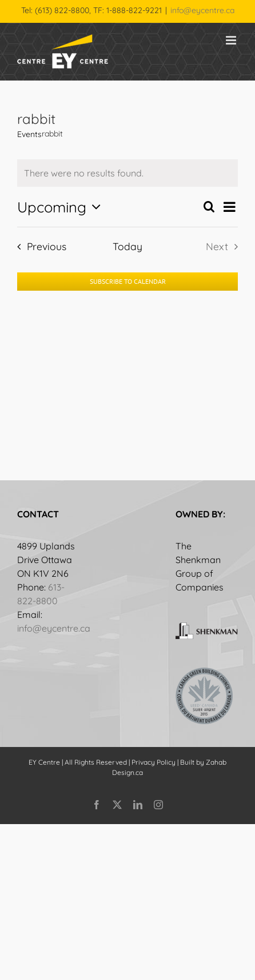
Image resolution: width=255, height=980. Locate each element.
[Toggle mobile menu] (232, 40)
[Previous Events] (38, 246)
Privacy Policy (154, 762)
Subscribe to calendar (128, 282)
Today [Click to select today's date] (127, 246)
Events (29, 134)
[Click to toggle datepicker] (62, 207)
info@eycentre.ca (202, 10)
